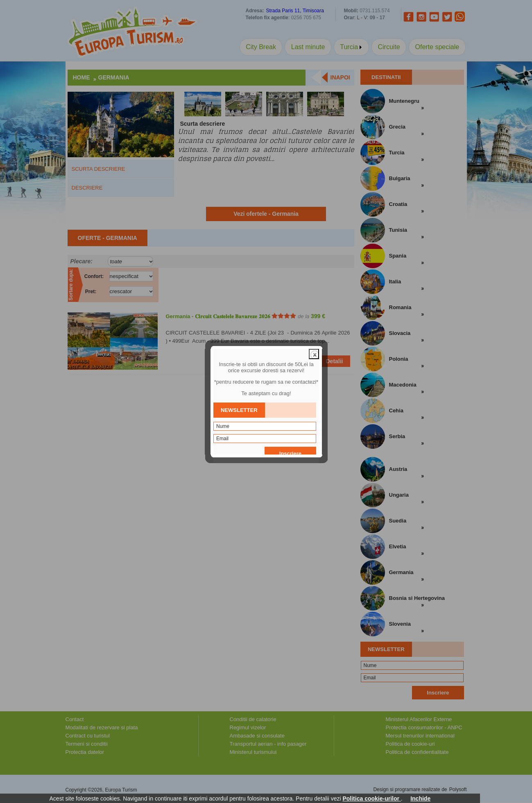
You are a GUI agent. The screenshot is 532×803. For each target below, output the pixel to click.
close (314, 331)
